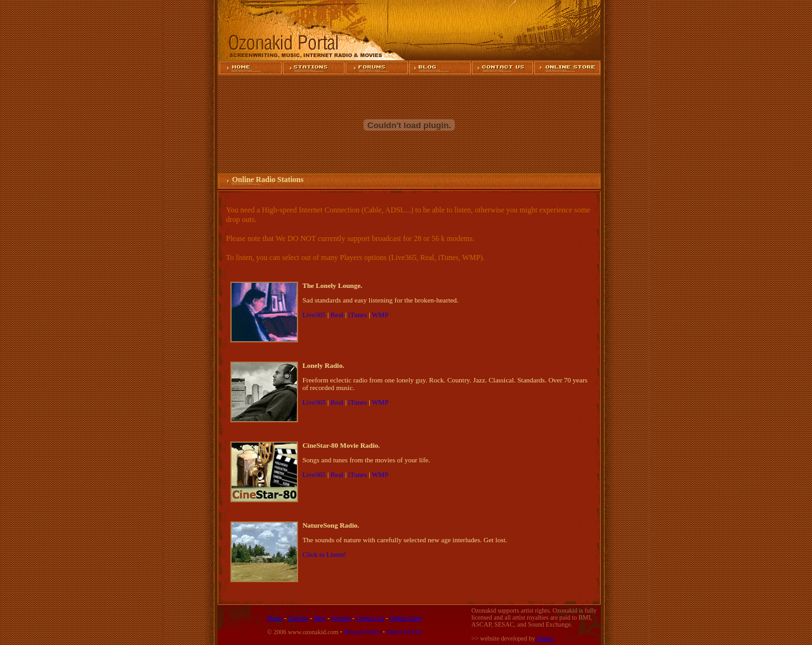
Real (337, 315)
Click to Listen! (324, 554)
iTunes (358, 315)
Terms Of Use (404, 632)
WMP (380, 315)
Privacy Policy (363, 632)
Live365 (314, 315)
